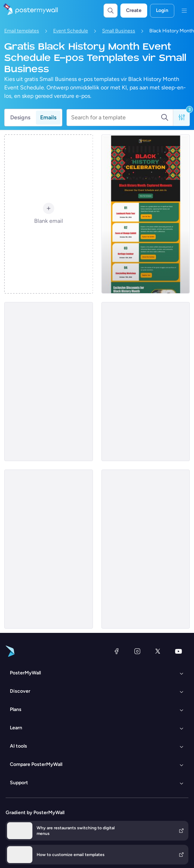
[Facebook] (117, 651)
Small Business (119, 31)
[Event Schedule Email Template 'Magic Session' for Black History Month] (146, 549)
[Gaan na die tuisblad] (29, 11)
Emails (48, 117)
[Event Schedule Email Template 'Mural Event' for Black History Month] (146, 382)
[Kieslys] (184, 11)
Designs (20, 117)
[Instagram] (137, 651)
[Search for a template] (116, 118)
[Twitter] (158, 651)
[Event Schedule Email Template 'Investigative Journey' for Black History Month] (49, 549)
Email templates (22, 31)
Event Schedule (71, 31)
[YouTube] (179, 651)
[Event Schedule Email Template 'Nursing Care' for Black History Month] (49, 382)
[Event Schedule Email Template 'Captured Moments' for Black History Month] (146, 214)
